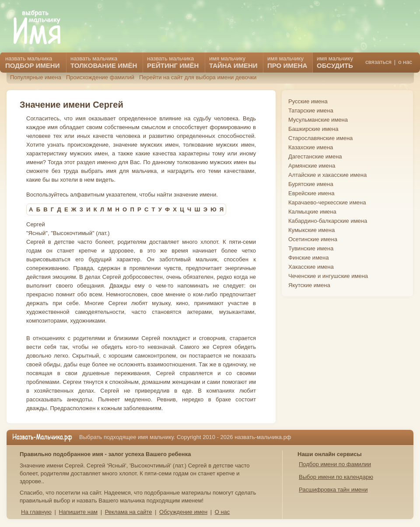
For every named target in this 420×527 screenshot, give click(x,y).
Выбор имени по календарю (336, 477)
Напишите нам (78, 512)
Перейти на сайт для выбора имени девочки (198, 77)
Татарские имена (311, 111)
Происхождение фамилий (100, 77)
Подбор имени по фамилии (335, 464)
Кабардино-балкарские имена (328, 221)
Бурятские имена (311, 184)
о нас (405, 62)
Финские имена (308, 258)
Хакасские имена (311, 267)
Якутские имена (309, 285)
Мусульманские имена (318, 120)
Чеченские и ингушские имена (328, 276)
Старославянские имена (320, 138)
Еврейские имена (311, 193)
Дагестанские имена (315, 156)
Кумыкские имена (311, 230)
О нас (222, 512)
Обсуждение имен (183, 512)
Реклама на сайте (129, 512)
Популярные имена (36, 77)
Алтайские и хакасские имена (327, 175)
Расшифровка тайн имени (333, 490)
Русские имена (308, 101)
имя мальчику (335, 62)
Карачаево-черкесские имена (327, 202)
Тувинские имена (311, 248)
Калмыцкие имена (312, 212)
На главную (36, 512)
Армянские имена (312, 166)
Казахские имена (311, 147)
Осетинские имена (313, 239)
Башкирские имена (313, 129)
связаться (378, 62)
